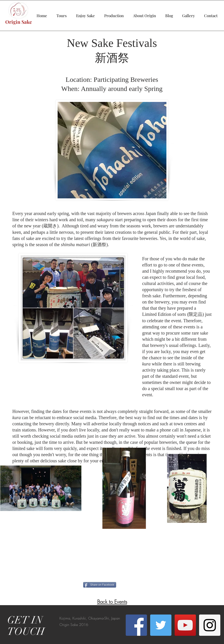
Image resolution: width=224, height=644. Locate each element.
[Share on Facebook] (100, 585)
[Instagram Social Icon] (210, 625)
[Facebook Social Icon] (136, 625)
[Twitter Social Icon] (161, 625)
